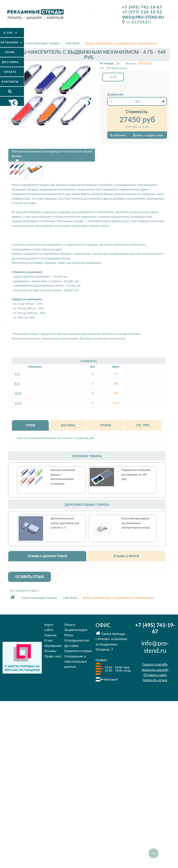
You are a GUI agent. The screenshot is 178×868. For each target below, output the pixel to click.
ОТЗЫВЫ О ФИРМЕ (126, 556)
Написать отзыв (155, 680)
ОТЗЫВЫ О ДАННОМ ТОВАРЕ (47, 556)
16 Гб (18, 393)
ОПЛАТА (106, 425)
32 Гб (18, 403)
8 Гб (17, 384)
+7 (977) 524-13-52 (142, 12)
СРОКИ (30, 425)
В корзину (118, 135)
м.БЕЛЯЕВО (137, 22)
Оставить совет (155, 675)
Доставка (71, 646)
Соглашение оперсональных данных (75, 661)
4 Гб (17, 374)
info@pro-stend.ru (155, 647)
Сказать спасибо (155, 664)
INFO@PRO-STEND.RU (143, 17)
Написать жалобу (155, 670)
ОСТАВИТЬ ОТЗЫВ (30, 577)
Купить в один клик (148, 135)
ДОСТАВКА (68, 425)
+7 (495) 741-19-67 (142, 7)
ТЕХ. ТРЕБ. (143, 425)
